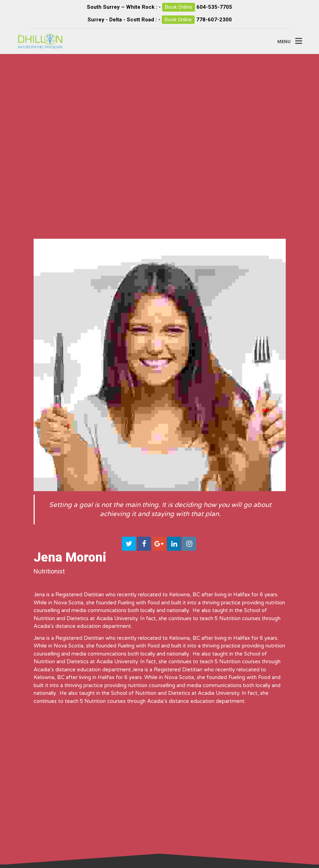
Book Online (179, 7)
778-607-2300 (214, 20)
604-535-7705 (214, 7)
